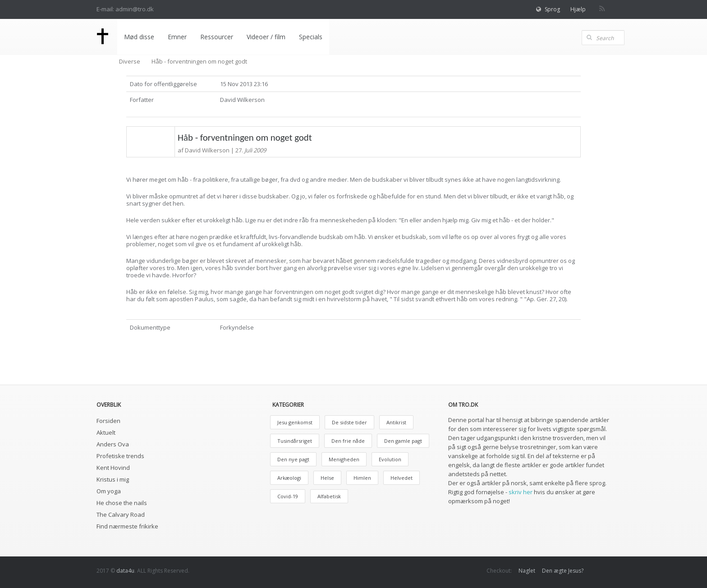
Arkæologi (289, 478)
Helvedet (402, 478)
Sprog (552, 9)
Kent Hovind (113, 468)
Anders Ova (113, 444)
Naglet (527, 571)
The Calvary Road (121, 514)
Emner (177, 37)
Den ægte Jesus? (563, 571)
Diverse (130, 61)
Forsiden (108, 421)
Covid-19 (288, 496)
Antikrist (396, 422)
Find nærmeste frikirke (127, 526)
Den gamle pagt (403, 441)
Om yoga (109, 491)
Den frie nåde (348, 441)
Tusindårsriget (295, 441)
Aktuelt (106, 432)
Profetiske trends (120, 456)
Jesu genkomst (295, 422)
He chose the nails (122, 503)
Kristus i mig (113, 479)
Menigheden (344, 459)
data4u (125, 571)
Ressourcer (217, 37)
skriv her (521, 492)
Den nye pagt (293, 459)
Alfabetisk (329, 496)
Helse (327, 478)
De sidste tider (349, 422)
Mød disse (139, 37)
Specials (311, 37)
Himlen (362, 478)
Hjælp (578, 9)
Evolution (390, 459)
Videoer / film (266, 37)
